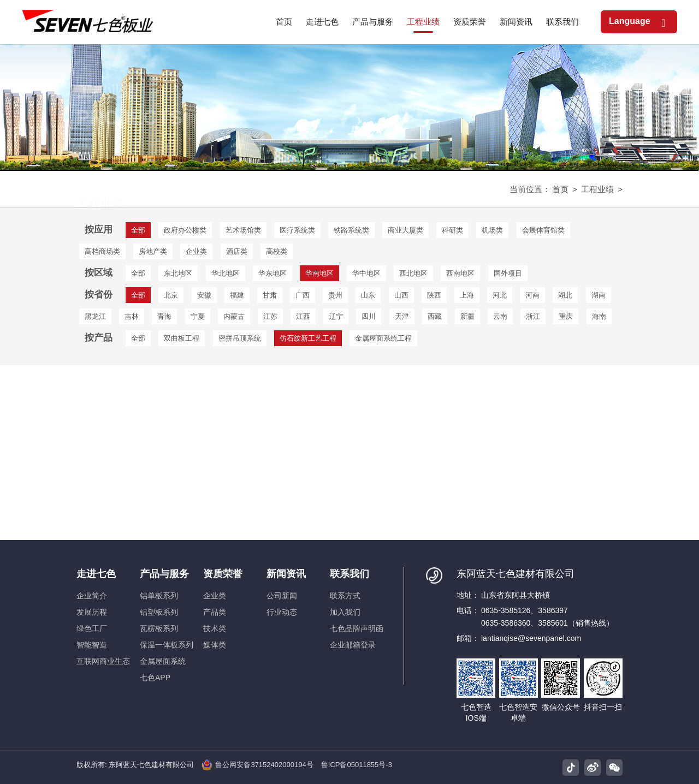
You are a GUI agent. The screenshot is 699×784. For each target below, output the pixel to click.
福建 (237, 295)
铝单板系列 (159, 596)
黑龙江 (95, 316)
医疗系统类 (297, 230)
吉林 (132, 316)
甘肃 (270, 295)
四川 (369, 316)
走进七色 (96, 574)
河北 (500, 295)
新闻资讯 (286, 574)
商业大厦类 (405, 230)
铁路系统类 (351, 230)
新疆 (467, 316)
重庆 (566, 316)
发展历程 (92, 612)
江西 (303, 316)
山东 (368, 295)
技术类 (215, 628)
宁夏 (198, 316)
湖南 (599, 295)
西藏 (435, 316)
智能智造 (92, 645)
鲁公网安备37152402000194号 (257, 765)
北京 (171, 295)
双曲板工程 (182, 338)
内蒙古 (234, 316)
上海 (467, 295)
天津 (402, 316)
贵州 (335, 295)
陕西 (434, 295)
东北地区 (178, 273)
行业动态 (282, 612)
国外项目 (508, 273)
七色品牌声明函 (357, 628)
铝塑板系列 (159, 612)
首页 (560, 189)
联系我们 (349, 574)
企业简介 (92, 596)
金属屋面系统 (163, 661)
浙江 (533, 316)
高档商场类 (102, 251)
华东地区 (273, 273)
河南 (532, 295)
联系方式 (345, 596)
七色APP (155, 678)
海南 (599, 316)
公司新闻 (282, 596)
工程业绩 (597, 189)
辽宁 (336, 316)
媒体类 (215, 645)
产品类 (215, 612)
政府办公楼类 (185, 230)
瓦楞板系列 (159, 628)
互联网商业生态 (103, 661)
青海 (164, 316)
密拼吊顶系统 (240, 338)
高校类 (277, 251)
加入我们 (345, 612)
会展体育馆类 (543, 230)
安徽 (204, 295)
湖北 (565, 295)
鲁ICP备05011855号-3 (357, 765)
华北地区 (226, 273)
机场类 (492, 230)
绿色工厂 (92, 628)
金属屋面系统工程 (383, 338)
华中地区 (366, 273)
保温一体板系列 (167, 645)
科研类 (452, 230)
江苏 (270, 316)
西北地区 (413, 273)
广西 (303, 295)
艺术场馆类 (243, 230)
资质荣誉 (223, 574)
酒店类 (237, 251)
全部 (138, 273)
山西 (401, 295)
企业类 (196, 251)
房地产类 (153, 251)
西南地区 (460, 273)
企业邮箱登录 (353, 645)
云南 (500, 316)
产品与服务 (164, 574)
